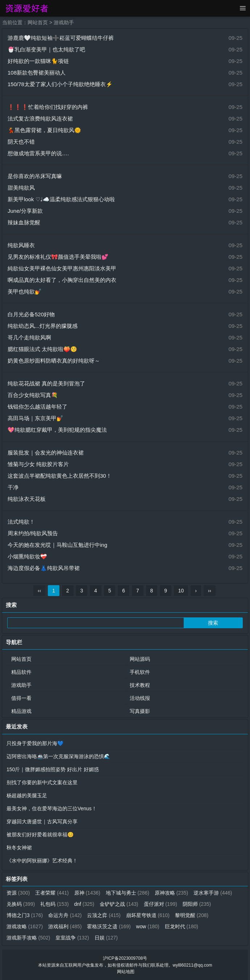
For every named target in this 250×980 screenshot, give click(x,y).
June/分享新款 (25, 211)
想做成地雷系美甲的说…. (38, 153)
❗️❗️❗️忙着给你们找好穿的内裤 (48, 107)
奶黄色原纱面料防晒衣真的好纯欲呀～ (54, 361)
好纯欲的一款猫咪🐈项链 (38, 61)
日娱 (106, 938)
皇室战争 (73, 938)
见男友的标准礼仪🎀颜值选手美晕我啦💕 (58, 257)
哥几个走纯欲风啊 (29, 337)
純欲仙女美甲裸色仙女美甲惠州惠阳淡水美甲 (62, 268)
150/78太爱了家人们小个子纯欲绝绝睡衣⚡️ (60, 84)
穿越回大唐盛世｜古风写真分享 (42, 821)
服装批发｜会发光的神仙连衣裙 (46, 453)
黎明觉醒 (192, 915)
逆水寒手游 (214, 893)
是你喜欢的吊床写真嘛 (35, 176)
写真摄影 (140, 711)
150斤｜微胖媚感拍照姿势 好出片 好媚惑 (53, 769)
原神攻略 (172, 893)
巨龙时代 (182, 926)
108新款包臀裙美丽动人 (37, 73)
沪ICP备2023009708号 (125, 958)
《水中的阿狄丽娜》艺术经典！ (42, 861)
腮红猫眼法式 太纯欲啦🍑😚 (42, 349)
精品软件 (21, 672)
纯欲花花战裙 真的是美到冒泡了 (46, 383)
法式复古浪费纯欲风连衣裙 (40, 119)
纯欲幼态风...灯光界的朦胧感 (43, 326)
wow (148, 926)
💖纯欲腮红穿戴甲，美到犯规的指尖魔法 (57, 430)
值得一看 (21, 698)
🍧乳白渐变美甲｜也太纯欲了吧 (46, 49)
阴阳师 (197, 904)
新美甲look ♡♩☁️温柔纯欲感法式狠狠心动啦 (61, 199)
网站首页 (38, 22)
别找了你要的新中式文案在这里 (42, 782)
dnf (84, 904)
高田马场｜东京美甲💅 (36, 418)
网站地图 (126, 971)
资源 (18, 893)
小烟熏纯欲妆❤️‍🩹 (27, 556)
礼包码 (55, 904)
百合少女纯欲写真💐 (33, 395)
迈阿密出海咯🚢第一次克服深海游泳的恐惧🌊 (58, 756)
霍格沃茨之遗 (109, 926)
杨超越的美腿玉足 (27, 795)
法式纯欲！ (21, 522)
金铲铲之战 (119, 904)
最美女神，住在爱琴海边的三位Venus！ (52, 808)
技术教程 (140, 685)
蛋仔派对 (161, 904)
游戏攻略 (25, 926)
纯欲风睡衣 (21, 245)
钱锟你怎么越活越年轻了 (37, 407)
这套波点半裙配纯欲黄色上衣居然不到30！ (60, 476)
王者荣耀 (52, 893)
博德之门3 (25, 915)
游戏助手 (64, 22)
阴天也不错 (21, 142)
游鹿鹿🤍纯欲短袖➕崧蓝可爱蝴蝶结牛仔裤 (61, 38)
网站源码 (140, 659)
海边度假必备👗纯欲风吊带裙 (44, 568)
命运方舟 (65, 915)
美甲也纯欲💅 (25, 292)
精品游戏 (21, 711)
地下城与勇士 (128, 893)
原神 (87, 893)
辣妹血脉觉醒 (24, 222)
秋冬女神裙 (19, 848)
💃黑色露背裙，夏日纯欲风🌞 (44, 130)
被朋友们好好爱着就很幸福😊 (40, 835)
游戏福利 (65, 926)
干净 (13, 487)
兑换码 (21, 904)
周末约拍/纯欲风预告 (33, 533)
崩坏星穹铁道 (148, 915)
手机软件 (140, 672)
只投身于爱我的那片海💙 (35, 743)
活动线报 (140, 698)
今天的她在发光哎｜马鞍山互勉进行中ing (57, 545)
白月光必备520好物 (31, 314)
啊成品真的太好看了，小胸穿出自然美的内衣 (62, 280)
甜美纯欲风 (21, 188)
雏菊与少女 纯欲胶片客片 (38, 464)
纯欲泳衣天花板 (27, 499)
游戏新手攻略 (28, 938)
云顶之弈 (104, 915)
